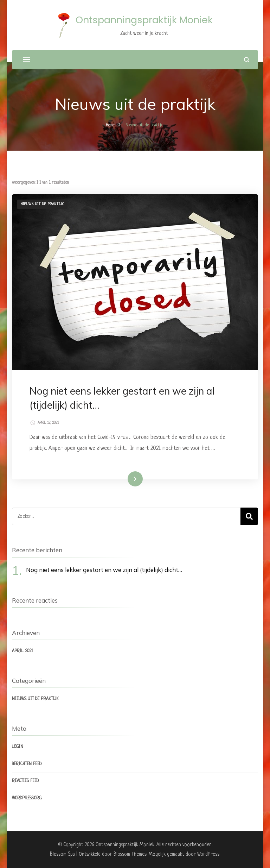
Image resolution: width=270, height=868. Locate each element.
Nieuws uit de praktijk (42, 204)
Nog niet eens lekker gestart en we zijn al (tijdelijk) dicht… (104, 570)
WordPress (208, 854)
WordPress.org (27, 798)
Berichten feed (27, 764)
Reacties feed (25, 781)
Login (18, 747)
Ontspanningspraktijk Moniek (144, 20)
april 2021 (22, 651)
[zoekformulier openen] (247, 60)
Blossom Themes (130, 854)
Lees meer (126, 479)
